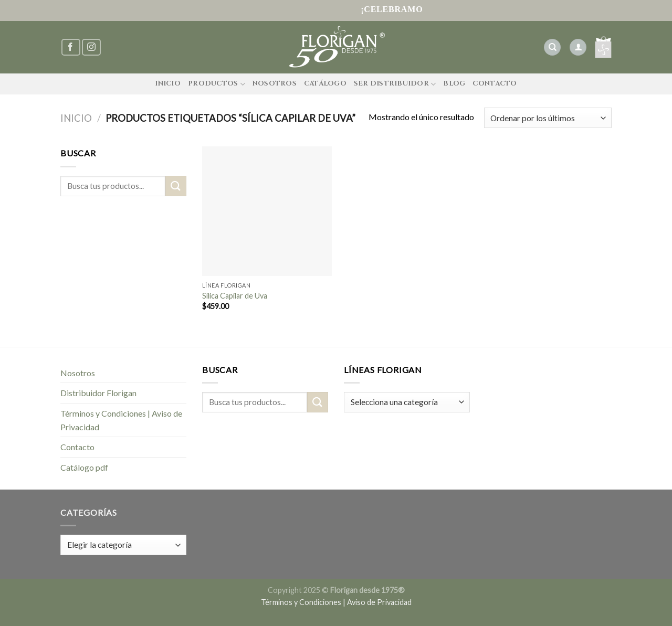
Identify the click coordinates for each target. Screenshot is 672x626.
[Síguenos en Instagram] (91, 47)
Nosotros (275, 84)
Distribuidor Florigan (98, 393)
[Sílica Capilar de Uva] (267, 211)
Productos (217, 84)
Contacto (495, 84)
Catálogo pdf (84, 467)
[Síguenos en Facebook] (71, 47)
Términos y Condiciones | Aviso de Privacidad (121, 420)
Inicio (168, 84)
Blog (454, 84)
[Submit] (176, 186)
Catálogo (325, 84)
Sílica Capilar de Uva (235, 296)
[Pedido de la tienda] (548, 118)
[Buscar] (552, 47)
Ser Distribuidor (395, 84)
